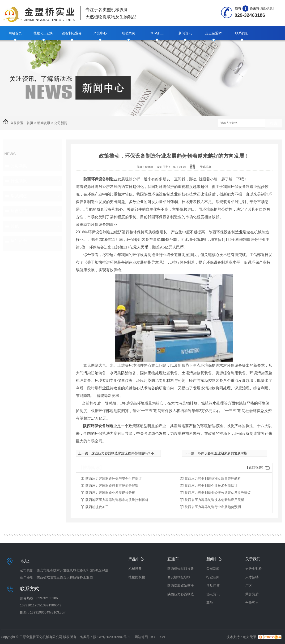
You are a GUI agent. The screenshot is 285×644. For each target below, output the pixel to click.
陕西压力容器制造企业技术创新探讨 (211, 486)
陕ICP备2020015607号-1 (112, 637)
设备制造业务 (72, 33)
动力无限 (250, 637)
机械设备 (135, 569)
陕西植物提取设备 (181, 569)
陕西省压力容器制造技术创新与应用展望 (214, 500)
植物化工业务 (43, 33)
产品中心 (100, 33)
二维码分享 (204, 167)
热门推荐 (19, 241)
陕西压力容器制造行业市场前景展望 (112, 486)
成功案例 (128, 33)
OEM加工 (157, 33)
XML (163, 637)
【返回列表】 (255, 468)
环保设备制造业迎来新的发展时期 (222, 453)
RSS (154, 637)
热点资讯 (19, 211)
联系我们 (242, 33)
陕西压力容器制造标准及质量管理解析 (213, 479)
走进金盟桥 (213, 33)
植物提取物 (137, 577)
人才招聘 (252, 577)
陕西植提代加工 (97, 507)
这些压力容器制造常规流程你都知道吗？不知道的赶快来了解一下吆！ (143, 453)
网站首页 (15, 33)
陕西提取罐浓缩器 (181, 586)
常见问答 (19, 196)
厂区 (249, 586)
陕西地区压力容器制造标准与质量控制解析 (117, 500)
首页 (30, 123)
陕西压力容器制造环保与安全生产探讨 (114, 479)
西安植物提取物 (179, 577)
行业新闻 (19, 181)
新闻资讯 (185, 33)
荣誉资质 (252, 594)
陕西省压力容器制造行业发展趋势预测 (213, 507)
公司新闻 (61, 123)
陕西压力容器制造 (181, 594)
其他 (15, 226)
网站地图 (141, 637)
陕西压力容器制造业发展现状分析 (110, 493)
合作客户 (252, 603)
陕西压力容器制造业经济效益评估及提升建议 (218, 493)
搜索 (274, 123)
